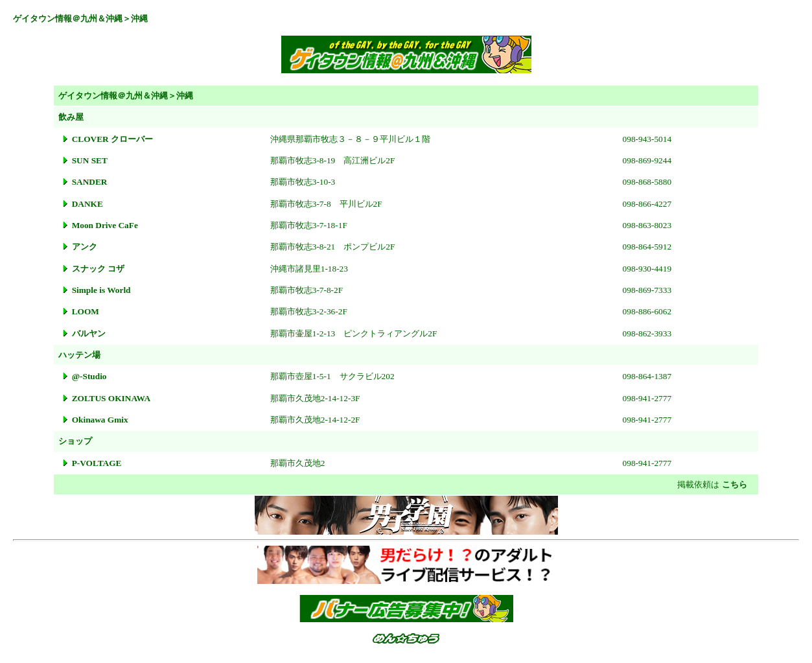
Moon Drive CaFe (105, 225)
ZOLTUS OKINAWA (111, 398)
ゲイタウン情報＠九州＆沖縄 (68, 18)
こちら (735, 484)
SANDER (90, 182)
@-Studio (89, 376)
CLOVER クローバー (112, 139)
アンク (85, 247)
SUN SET (90, 160)
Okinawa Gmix (100, 420)
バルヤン (89, 333)
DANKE (87, 204)
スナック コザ (98, 269)
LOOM (86, 311)
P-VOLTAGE (97, 463)
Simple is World (101, 290)
